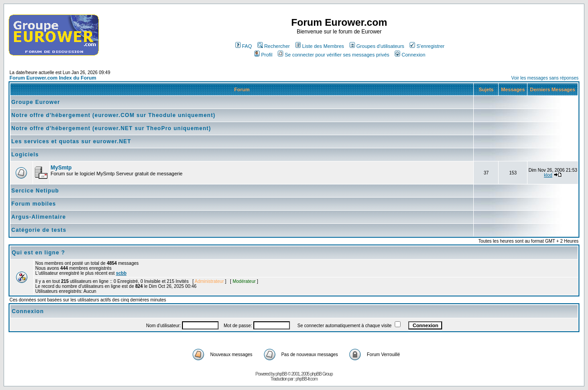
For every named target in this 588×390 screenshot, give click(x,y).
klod (548, 175)
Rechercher (274, 46)
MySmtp (61, 168)
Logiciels (25, 155)
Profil (263, 55)
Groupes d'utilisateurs (377, 46)
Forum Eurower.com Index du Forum (53, 78)
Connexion (410, 55)
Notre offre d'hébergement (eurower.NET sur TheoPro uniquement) (111, 128)
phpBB (281, 374)
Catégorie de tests (39, 230)
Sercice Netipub (35, 191)
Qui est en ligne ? (38, 253)
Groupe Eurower (36, 102)
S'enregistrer (427, 46)
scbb (121, 273)
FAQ (244, 46)
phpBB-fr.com (306, 379)
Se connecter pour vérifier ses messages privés (334, 55)
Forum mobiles (34, 204)
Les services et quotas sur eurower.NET (71, 141)
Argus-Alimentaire (39, 217)
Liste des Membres (320, 46)
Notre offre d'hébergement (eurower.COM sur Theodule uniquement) (113, 115)
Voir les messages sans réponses (545, 78)
